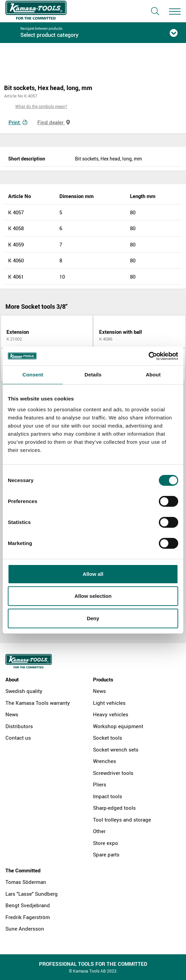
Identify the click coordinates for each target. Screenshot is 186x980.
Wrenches (105, 761)
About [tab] (153, 375)
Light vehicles (109, 703)
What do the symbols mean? (41, 106)
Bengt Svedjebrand (28, 905)
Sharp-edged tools (114, 808)
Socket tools (108, 738)
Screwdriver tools (113, 773)
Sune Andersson (25, 929)
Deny (93, 618)
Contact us (18, 738)
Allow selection (93, 596)
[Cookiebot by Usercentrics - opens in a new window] (148, 356)
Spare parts (106, 854)
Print (18, 122)
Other (99, 831)
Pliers (100, 784)
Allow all (93, 574)
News (12, 714)
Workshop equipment (118, 726)
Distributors (19, 726)
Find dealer (54, 122)
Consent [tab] (33, 375)
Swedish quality (24, 691)
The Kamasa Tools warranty (38, 703)
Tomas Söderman (26, 882)
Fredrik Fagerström (28, 917)
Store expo (106, 843)
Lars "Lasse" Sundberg (32, 894)
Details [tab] (93, 375)
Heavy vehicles (111, 714)
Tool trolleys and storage (122, 820)
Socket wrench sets (116, 749)
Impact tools (108, 796)
